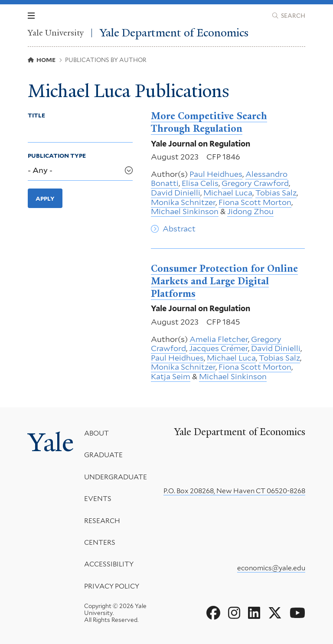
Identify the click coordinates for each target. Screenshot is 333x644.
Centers (100, 542)
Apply (45, 198)
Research (102, 520)
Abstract (179, 229)
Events (98, 499)
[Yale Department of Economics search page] (289, 16)
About (96, 433)
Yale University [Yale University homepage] (56, 33)
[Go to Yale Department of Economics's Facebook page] (213, 613)
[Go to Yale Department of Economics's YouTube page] (297, 613)
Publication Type (57, 156)
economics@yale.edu (271, 568)
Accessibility (109, 564)
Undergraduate (116, 477)
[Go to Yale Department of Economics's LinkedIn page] (254, 613)
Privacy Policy (112, 586)
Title (36, 115)
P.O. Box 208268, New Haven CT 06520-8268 (234, 491)
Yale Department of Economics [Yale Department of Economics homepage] (174, 33)
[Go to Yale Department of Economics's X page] (275, 613)
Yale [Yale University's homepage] (51, 442)
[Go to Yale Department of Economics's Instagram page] (234, 613)
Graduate (103, 455)
